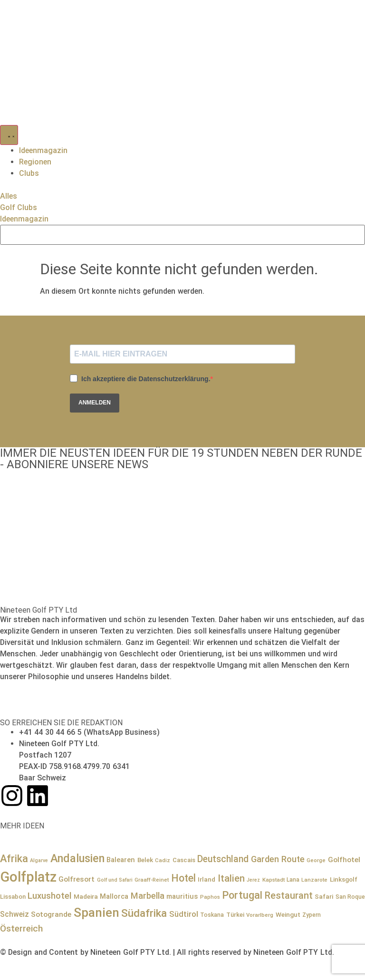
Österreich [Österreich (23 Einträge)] (21, 929)
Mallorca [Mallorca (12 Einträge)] (114, 896)
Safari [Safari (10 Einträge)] (324, 896)
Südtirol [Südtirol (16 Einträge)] (184, 914)
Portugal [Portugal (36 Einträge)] (242, 895)
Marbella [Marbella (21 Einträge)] (148, 896)
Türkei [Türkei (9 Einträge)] (235, 915)
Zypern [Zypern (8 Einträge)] (312, 915)
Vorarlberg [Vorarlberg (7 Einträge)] (260, 915)
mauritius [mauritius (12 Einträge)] (182, 896)
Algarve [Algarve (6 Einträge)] (39, 860)
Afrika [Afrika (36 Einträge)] (14, 859)
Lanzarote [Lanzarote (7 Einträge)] (314, 880)
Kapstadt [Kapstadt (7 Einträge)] (274, 880)
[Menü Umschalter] (9, 135)
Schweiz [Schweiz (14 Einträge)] (14, 914)
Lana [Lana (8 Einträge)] (293, 880)
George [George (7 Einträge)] (316, 860)
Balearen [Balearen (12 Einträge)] (121, 860)
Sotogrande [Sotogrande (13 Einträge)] (51, 914)
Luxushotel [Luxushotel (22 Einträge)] (49, 896)
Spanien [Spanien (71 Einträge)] (96, 913)
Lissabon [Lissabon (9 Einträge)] (13, 897)
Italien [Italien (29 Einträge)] (231, 878)
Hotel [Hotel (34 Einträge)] (183, 878)
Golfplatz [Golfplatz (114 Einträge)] (28, 877)
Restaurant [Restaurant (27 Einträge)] (289, 896)
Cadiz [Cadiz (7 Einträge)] (163, 860)
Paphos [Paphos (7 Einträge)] (210, 897)
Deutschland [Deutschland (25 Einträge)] (223, 859)
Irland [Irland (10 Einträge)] (207, 879)
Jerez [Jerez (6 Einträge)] (253, 880)
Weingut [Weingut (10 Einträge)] (288, 914)
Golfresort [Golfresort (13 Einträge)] (77, 879)
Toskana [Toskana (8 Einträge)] (212, 915)
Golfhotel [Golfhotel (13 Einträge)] (344, 860)
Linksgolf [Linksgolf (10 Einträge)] (344, 879)
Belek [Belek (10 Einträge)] (145, 860)
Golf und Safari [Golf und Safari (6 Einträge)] (115, 880)
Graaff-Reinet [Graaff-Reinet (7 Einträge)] (152, 880)
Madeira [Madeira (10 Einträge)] (86, 896)
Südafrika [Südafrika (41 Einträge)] (144, 913)
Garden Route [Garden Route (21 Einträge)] (278, 859)
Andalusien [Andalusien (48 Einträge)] (77, 858)
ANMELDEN (95, 403)
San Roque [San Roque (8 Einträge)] (350, 897)
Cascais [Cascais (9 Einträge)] (184, 860)
